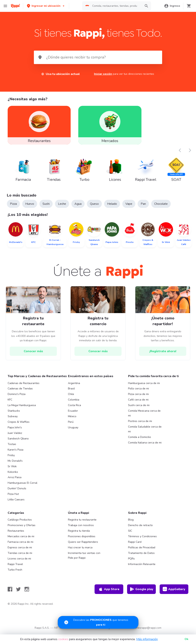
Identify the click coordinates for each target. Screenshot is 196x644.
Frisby (11, 458)
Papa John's (15, 430)
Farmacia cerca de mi (20, 544)
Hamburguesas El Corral (22, 485)
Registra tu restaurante (82, 522)
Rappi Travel (15, 566)
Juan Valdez (15, 435)
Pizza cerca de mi (138, 397)
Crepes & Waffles (19, 424)
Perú (71, 424)
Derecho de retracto (140, 528)
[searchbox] (116, 6)
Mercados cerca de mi (21, 539)
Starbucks (14, 413)
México (72, 419)
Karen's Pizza (16, 452)
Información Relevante (142, 566)
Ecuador (73, 413)
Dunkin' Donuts (17, 491)
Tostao (12, 446)
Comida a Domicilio (140, 439)
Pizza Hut (13, 496)
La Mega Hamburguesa (22, 408)
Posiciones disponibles (82, 539)
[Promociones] (98, 622)
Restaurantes (16, 533)
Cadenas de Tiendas (20, 391)
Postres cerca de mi (140, 423)
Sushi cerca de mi (139, 408)
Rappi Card (135, 544)
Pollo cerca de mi (138, 391)
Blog (131, 522)
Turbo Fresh (15, 572)
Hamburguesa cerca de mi (144, 385)
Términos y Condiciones (142, 539)
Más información (147, 639)
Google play (142, 591)
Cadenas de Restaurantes (24, 385)
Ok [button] (186, 639)
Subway (13, 419)
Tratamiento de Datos (141, 555)
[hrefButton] (33, 354)
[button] (46, 6)
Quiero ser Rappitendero (83, 544)
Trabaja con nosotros (81, 528)
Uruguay (73, 430)
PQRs (131, 561)
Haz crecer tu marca (80, 550)
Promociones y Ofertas (22, 528)
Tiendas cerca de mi (20, 555)
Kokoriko (13, 474)
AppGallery (174, 591)
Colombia (74, 402)
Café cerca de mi (138, 402)
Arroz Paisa (15, 480)
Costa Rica (74, 408)
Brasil (71, 391)
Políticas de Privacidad (142, 550)
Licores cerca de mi (19, 561)
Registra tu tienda (79, 533)
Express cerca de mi (20, 550)
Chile (71, 397)
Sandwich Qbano (18, 441)
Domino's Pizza (17, 397)
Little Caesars (16, 502)
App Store (109, 591)
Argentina (74, 385)
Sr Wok (12, 469)
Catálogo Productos (20, 522)
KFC (10, 402)
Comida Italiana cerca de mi (145, 445)
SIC (130, 533)
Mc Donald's (15, 463)
